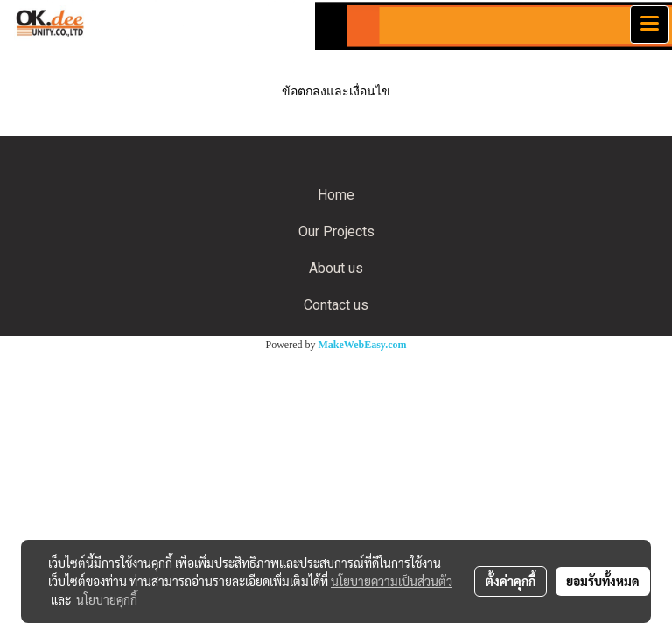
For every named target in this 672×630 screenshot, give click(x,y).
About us (336, 268)
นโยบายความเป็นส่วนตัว (392, 581)
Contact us (336, 305)
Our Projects (336, 231)
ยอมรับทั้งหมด (603, 581)
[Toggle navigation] (649, 24)
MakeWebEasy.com (363, 345)
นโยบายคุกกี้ (107, 599)
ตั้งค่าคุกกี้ (511, 581)
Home (336, 195)
